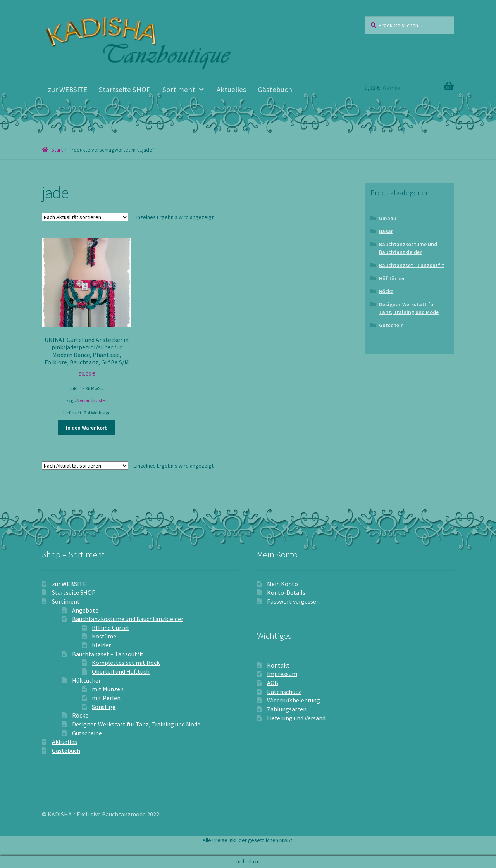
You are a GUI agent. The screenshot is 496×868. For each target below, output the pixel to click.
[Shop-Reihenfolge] (85, 217)
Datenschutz (284, 692)
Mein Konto (282, 584)
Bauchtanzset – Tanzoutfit (108, 654)
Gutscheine (87, 733)
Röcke (386, 291)
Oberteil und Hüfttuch (121, 671)
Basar (386, 231)
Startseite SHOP (125, 90)
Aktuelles (231, 90)
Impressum (282, 674)
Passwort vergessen (293, 601)
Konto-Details (286, 592)
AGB (273, 683)
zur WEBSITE (67, 90)
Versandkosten (92, 400)
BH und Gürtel (110, 628)
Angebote (85, 610)
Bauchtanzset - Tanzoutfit (412, 265)
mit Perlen (106, 698)
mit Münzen (108, 689)
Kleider (101, 645)
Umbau (388, 218)
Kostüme (104, 636)
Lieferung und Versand (296, 718)
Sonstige (104, 707)
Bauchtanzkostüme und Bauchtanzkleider (408, 248)
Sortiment (184, 90)
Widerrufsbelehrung (294, 700)
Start (57, 150)
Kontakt (278, 665)
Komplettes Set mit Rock (126, 663)
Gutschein (391, 325)
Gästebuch (275, 90)
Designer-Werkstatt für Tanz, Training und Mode (409, 308)
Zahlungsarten (287, 709)
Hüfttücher (392, 278)
